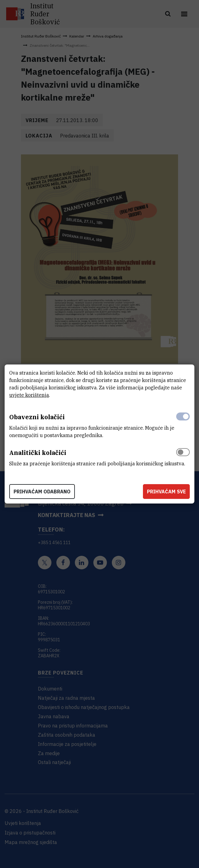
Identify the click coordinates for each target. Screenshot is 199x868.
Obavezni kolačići (37, 417)
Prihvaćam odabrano (42, 492)
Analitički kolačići (38, 453)
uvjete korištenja (29, 395)
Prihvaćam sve (166, 492)
